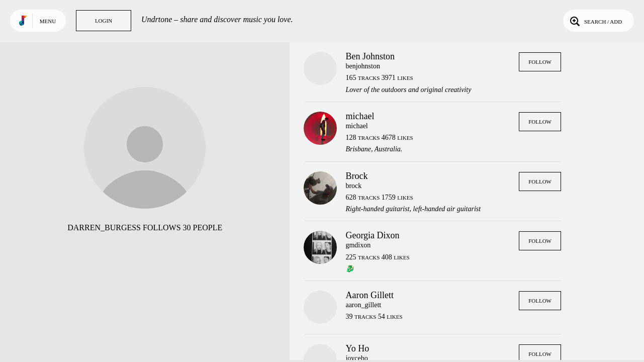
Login (104, 21)
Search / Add (595, 21)
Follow (540, 62)
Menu (48, 21)
